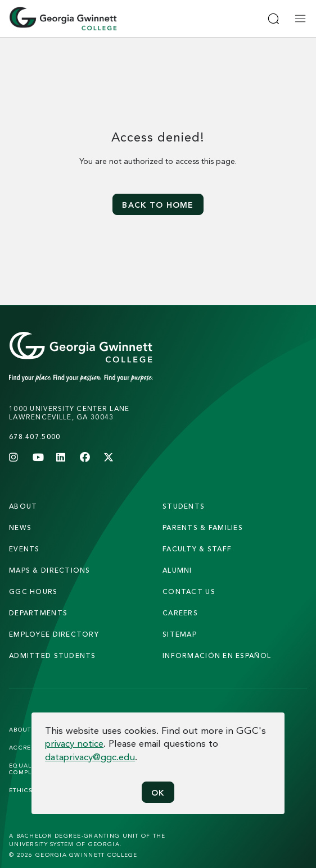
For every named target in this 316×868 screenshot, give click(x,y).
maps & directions (50, 570)
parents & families (203, 527)
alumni (177, 570)
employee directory (54, 634)
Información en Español (217, 655)
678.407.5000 (35, 437)
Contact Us (189, 591)
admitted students (53, 655)
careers (180, 613)
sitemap (180, 634)
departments (38, 613)
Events (24, 549)
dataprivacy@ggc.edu (90, 757)
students (184, 506)
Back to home (158, 205)
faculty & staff (197, 549)
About (23, 506)
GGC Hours (33, 591)
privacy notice (74, 743)
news (20, 527)
